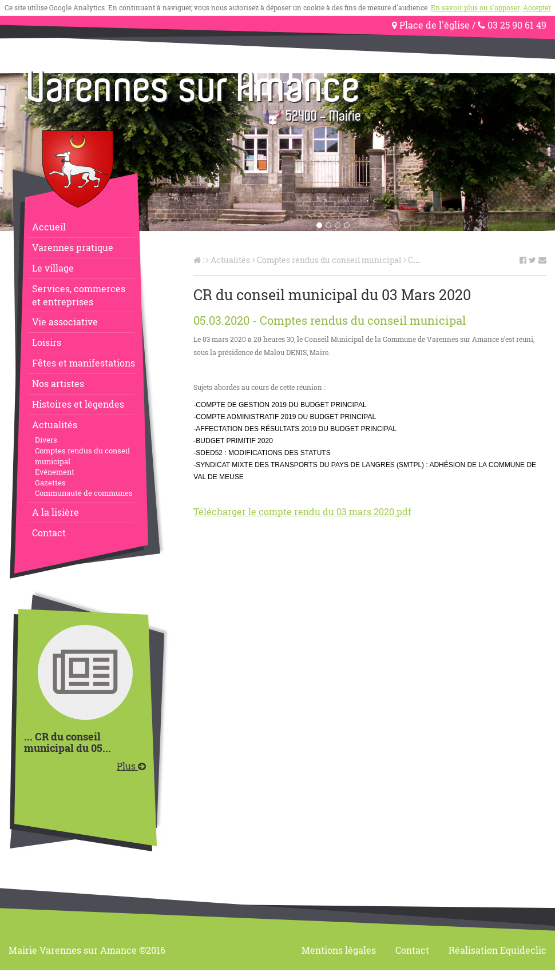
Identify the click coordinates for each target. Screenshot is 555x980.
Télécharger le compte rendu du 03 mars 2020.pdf (302, 511)
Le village (53, 268)
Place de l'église (431, 25)
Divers (46, 440)
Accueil (49, 227)
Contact (49, 533)
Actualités (55, 425)
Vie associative (65, 322)
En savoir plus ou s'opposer (475, 7)
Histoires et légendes (78, 404)
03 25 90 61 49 (512, 25)
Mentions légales (339, 950)
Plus (131, 766)
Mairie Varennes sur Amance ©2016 (87, 950)
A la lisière (55, 512)
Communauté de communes (84, 493)
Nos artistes (58, 383)
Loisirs (47, 342)
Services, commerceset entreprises (79, 295)
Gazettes (50, 483)
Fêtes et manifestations (84, 363)
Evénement (55, 472)
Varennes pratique (73, 247)
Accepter (537, 7)
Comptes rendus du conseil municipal (82, 456)
